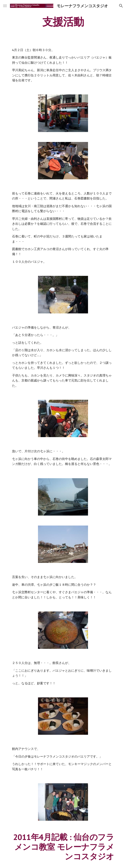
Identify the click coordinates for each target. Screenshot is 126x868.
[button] (5, 6)
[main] (63, 22)
